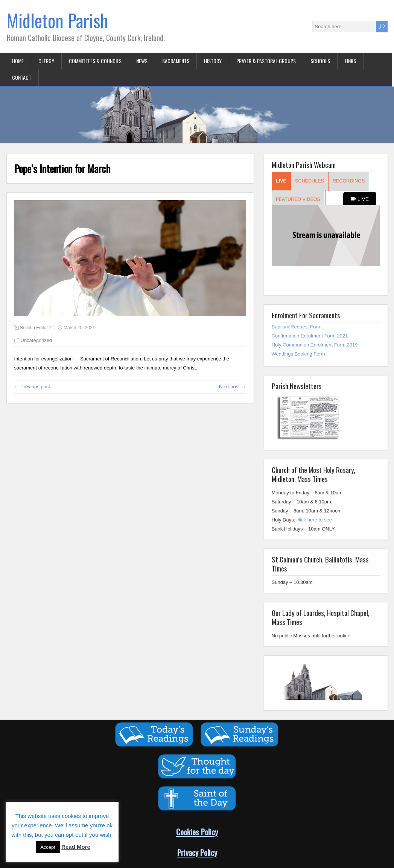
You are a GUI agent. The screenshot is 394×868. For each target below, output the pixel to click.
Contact (22, 77)
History (213, 61)
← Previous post (32, 387)
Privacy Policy (197, 852)
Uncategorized (37, 340)
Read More (76, 847)
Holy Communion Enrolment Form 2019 (315, 345)
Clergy (46, 61)
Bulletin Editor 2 (36, 328)
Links (350, 61)
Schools (320, 61)
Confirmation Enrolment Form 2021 (310, 336)
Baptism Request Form (297, 327)
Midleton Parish (58, 20)
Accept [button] (48, 847)
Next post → (233, 387)
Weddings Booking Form (298, 354)
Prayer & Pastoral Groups (266, 61)
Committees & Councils (95, 61)
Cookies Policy (197, 832)
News (142, 61)
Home (18, 61)
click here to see (314, 520)
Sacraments (176, 61)
